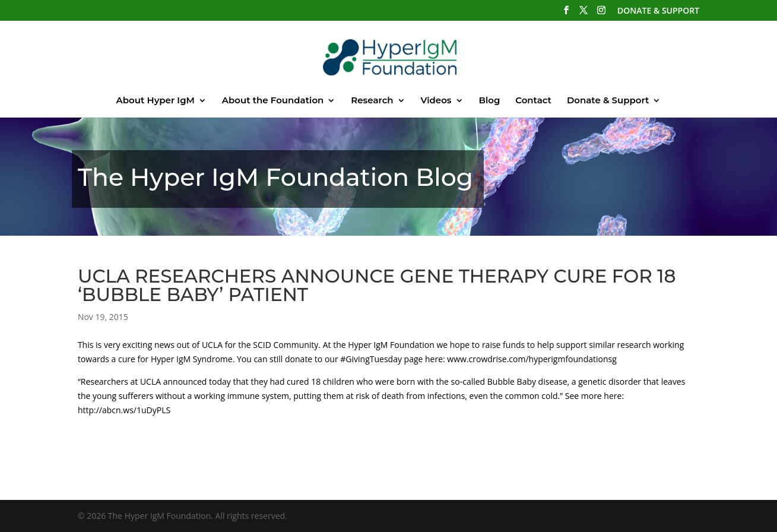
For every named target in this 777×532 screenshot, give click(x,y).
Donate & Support (608, 101)
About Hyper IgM (156, 101)
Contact (533, 101)
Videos (436, 101)
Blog (489, 101)
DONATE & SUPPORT (658, 11)
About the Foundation (273, 101)
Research (372, 101)
